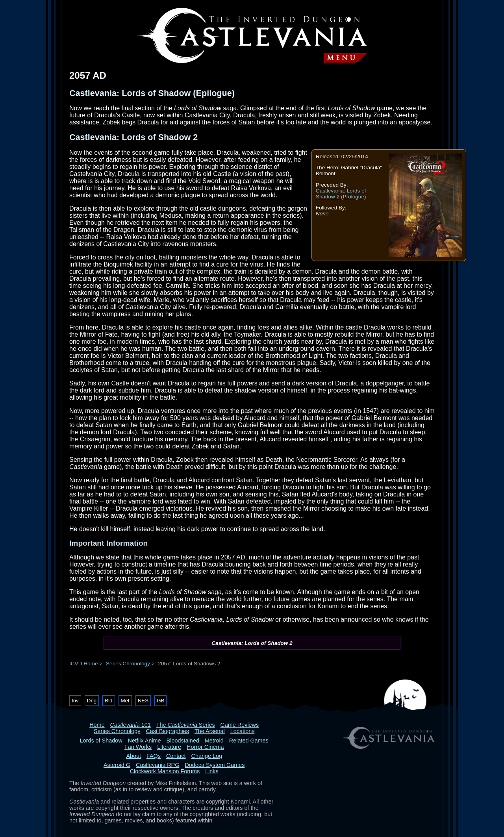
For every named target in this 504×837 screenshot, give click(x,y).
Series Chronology (128, 664)
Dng (92, 701)
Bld (108, 701)
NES (143, 701)
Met (125, 701)
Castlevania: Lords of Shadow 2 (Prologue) (341, 194)
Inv (75, 701)
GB (160, 701)
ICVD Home (84, 664)
